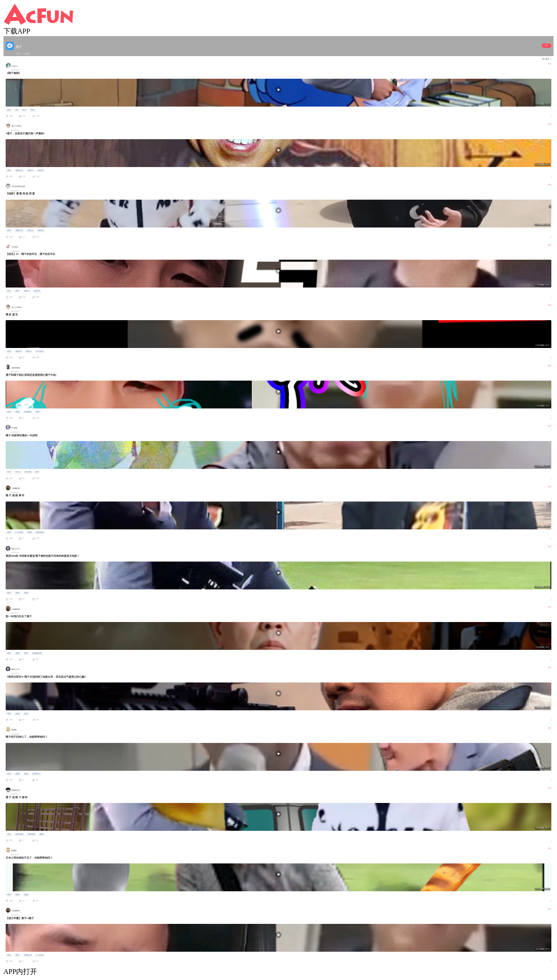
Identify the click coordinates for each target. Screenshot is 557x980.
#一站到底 (19, 532)
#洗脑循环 (28, 412)
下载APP (17, 31)
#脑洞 (41, 834)
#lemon (18, 472)
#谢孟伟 (40, 171)
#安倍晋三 (36, 774)
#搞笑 (17, 593)
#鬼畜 (17, 412)
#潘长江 (30, 171)
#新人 (24, 110)
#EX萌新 (28, 472)
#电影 (26, 593)
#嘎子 (9, 110)
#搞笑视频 (40, 532)
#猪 (17, 110)
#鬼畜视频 (31, 834)
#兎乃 (33, 110)
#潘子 (17, 291)
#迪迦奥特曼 (37, 653)
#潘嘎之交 (19, 171)
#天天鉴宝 (40, 351)
